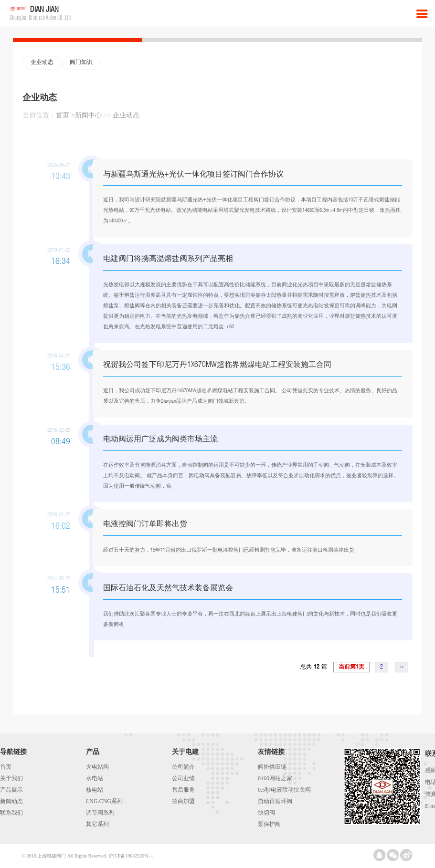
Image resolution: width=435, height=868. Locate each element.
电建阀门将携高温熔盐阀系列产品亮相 (168, 259)
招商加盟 (183, 801)
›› (402, 667)
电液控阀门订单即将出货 (145, 525)
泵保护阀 (269, 824)
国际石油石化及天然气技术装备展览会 (168, 589)
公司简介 (183, 767)
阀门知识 (81, 63)
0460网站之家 (275, 778)
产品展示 (11, 790)
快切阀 (266, 813)
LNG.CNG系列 (104, 801)
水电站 (95, 778)
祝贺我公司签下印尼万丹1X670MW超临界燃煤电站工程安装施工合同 (217, 365)
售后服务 (183, 790)
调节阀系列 (100, 813)
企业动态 (42, 63)
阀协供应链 (272, 767)
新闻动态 (11, 801)
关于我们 (11, 778)
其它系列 (97, 824)
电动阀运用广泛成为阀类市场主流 (160, 440)
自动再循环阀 (275, 801)
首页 (6, 767)
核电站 (95, 790)
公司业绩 (183, 778)
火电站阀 (97, 767)
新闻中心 (88, 115)
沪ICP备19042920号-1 (131, 856)
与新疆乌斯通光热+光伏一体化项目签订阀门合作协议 (193, 175)
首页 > (65, 115)
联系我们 (11, 813)
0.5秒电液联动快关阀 (284, 790)
